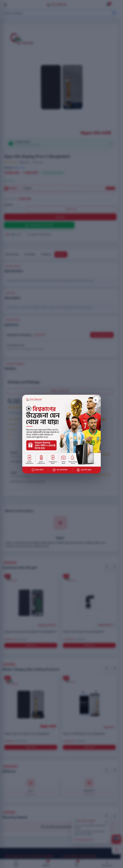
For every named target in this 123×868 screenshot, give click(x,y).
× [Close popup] (96, 400)
